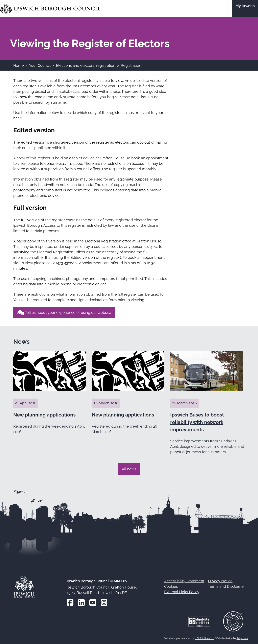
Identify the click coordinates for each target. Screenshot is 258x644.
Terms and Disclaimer (226, 586)
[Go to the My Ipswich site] (245, 9)
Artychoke (242, 638)
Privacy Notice (220, 581)
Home (19, 65)
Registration (131, 65)
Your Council (40, 65)
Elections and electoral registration (86, 65)
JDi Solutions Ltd (205, 638)
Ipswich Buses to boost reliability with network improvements (197, 422)
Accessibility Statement (184, 581)
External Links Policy (182, 592)
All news (129, 469)
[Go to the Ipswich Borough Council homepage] (50, 9)
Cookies (171, 586)
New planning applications (44, 415)
